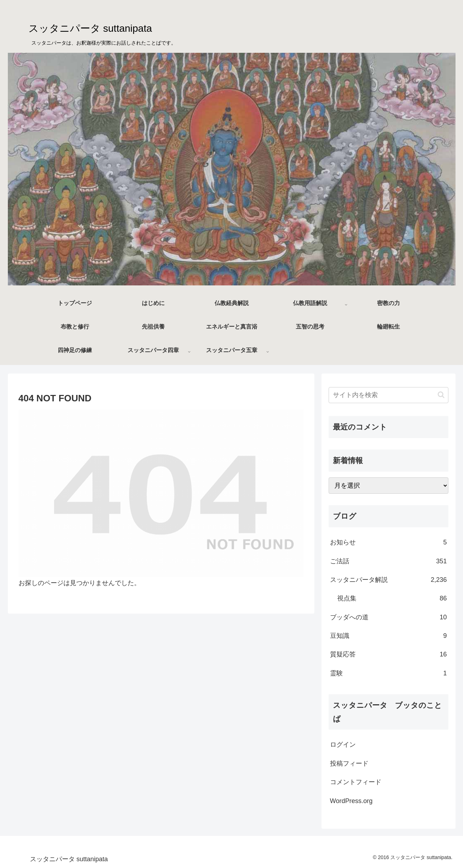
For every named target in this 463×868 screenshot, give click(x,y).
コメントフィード (356, 782)
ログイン (343, 745)
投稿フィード (349, 763)
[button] (441, 395)
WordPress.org (351, 801)
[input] (389, 395)
